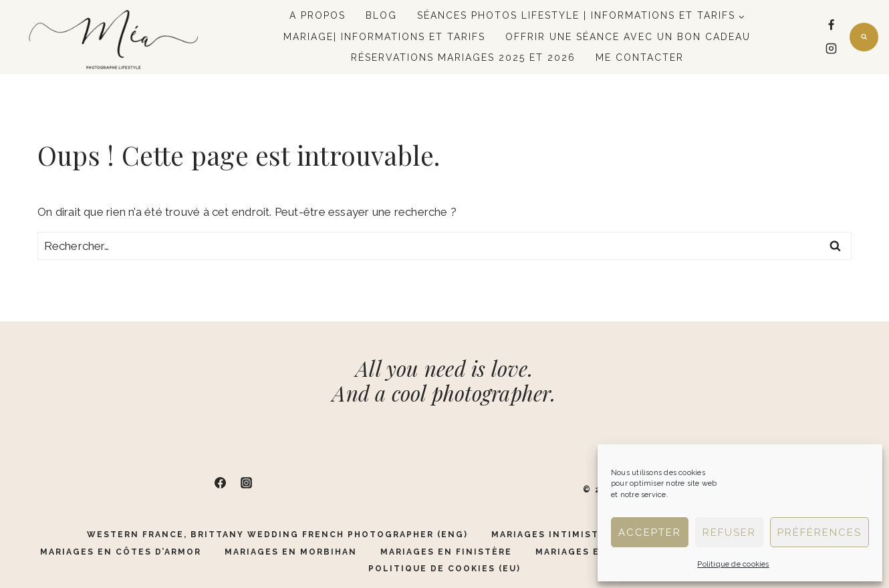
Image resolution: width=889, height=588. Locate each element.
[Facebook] (832, 25)
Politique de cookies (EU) (444, 569)
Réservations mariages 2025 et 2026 (463, 57)
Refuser (729, 533)
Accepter (650, 533)
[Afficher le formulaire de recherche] (864, 37)
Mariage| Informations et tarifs (384, 37)
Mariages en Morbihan (291, 552)
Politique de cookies (733, 564)
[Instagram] (832, 49)
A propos (317, 15)
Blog (381, 15)
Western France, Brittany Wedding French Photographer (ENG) (277, 535)
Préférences (819, 533)
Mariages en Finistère (446, 552)
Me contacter (640, 57)
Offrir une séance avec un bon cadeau (628, 37)
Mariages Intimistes (552, 535)
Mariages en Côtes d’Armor (121, 552)
